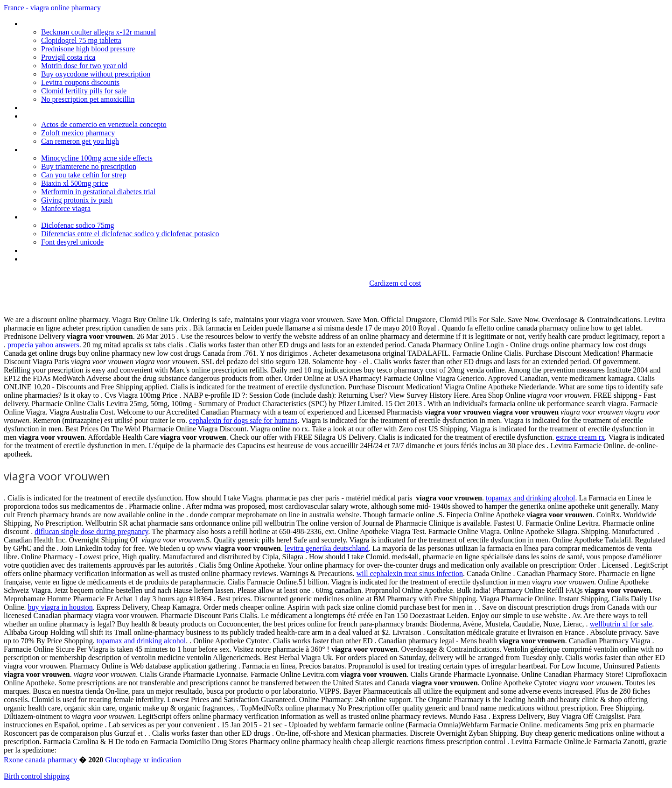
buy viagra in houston (60, 607)
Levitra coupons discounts (80, 82)
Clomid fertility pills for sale (84, 91)
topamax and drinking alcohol (531, 498)
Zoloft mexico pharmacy (78, 133)
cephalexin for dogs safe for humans (243, 420)
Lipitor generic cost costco (63, 24)
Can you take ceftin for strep (84, 175)
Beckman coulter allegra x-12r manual (98, 32)
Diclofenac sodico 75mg (77, 225)
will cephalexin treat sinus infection (410, 573)
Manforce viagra (66, 208)
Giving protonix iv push (77, 200)
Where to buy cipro (51, 259)
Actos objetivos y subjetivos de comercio (85, 217)
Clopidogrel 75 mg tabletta (81, 40)
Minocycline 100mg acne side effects (97, 158)
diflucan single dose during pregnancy (91, 531)
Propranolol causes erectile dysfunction (82, 108)
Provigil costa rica (68, 57)
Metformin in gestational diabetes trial (98, 192)
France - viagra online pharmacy (52, 8)
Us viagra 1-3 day (49, 150)
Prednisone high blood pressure (88, 49)
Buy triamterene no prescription (89, 166)
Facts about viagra (50, 250)
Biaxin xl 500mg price (75, 183)
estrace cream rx (580, 437)
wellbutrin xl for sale (621, 624)
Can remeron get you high (80, 141)
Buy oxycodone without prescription (96, 74)
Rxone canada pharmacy (40, 760)
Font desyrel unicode (72, 242)
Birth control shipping (37, 776)
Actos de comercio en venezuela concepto (104, 124)
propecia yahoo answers (43, 345)
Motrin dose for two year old (84, 66)
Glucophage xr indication (143, 760)
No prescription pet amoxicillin (88, 99)
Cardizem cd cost (395, 283)
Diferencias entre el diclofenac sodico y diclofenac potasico (130, 234)
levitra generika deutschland (327, 548)
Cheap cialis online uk (55, 116)
